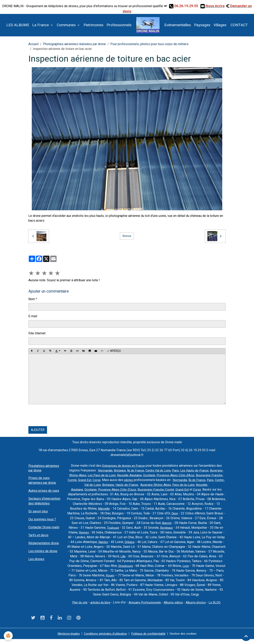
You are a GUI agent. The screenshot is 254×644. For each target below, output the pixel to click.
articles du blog (98, 607)
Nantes (170, 542)
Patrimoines (93, 25)
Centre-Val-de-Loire (128, 485)
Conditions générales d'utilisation (104, 638)
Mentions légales (65, 638)
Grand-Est (130, 480)
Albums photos (199, 607)
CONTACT (239, 25)
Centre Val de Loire (170, 470)
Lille (203, 556)
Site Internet (37, 333)
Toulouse (157, 528)
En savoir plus (38, 511)
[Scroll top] (246, 636)
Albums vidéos (175, 607)
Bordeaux (211, 528)
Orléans (197, 542)
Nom (32, 299)
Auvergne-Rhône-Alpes (99, 475)
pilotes (175, 480)
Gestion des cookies (187, 638)
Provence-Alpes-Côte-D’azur (151, 489)
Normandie (115, 470)
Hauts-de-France (169, 485)
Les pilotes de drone (43, 551)
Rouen (209, 575)
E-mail (33, 316)
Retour (127, 236)
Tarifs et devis (38, 535)
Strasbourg (214, 566)
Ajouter (38, 430)
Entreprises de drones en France (123, 466)
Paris (189, 470)
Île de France (147, 470)
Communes (67, 25)
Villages (220, 25)
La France (41, 25)
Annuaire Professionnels (145, 607)
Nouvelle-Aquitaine (161, 475)
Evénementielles (178, 25)
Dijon (213, 513)
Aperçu (114, 351)
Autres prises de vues (44, 491)
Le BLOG (218, 607)
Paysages (202, 25)
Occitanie (182, 475)
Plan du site (77, 607)
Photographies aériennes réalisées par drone (74, 44)
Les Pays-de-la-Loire (131, 475)
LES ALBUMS (18, 25)
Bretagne (130, 470)
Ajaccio (209, 523)
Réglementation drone (44, 543)
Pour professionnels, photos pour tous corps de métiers (149, 44)
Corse (143, 480)
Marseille (139, 509)
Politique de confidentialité (150, 638)
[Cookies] (8, 636)
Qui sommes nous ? (42, 519)
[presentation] (59, 415)
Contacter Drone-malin (44, 527)
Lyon (121, 571)
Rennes (132, 532)
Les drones (36, 559)
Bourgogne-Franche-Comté (103, 480)
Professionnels (119, 25)
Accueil (33, 44)
